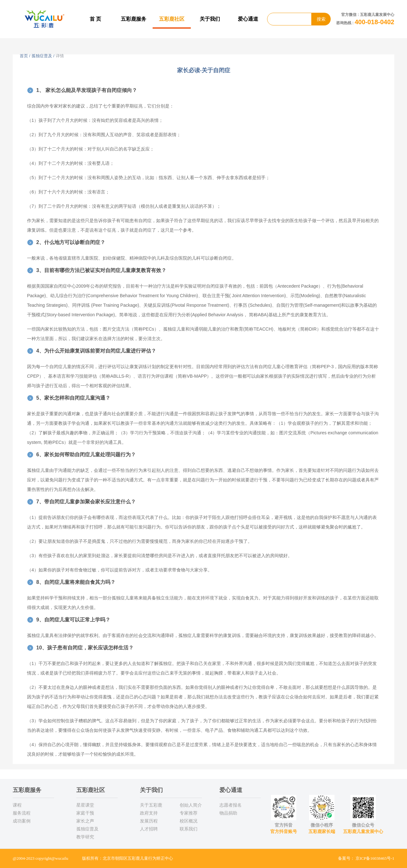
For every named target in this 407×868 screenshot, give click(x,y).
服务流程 (22, 813)
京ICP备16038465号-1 (375, 858)
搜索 (321, 19)
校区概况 (189, 821)
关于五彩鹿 (151, 805)
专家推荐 (189, 813)
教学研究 (85, 837)
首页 (24, 56)
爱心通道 (248, 19)
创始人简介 (191, 805)
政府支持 (149, 813)
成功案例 (22, 821)
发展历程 (149, 821)
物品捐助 (228, 813)
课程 (17, 805)
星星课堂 (85, 805)
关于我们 (210, 19)
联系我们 (189, 829)
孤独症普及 (42, 56)
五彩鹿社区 (172, 19)
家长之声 (85, 821)
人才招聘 (149, 829)
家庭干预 (85, 813)
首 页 (95, 19)
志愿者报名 (231, 805)
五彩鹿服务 (134, 19)
